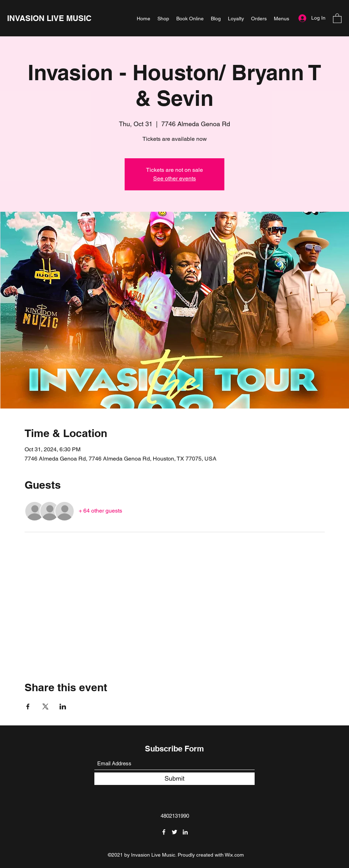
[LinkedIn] (185, 832)
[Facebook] (164, 832)
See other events (174, 178)
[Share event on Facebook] (28, 707)
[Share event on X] (45, 707)
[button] (337, 18)
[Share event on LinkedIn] (63, 707)
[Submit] (174, 779)
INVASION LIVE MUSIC (49, 18)
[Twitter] (174, 832)
